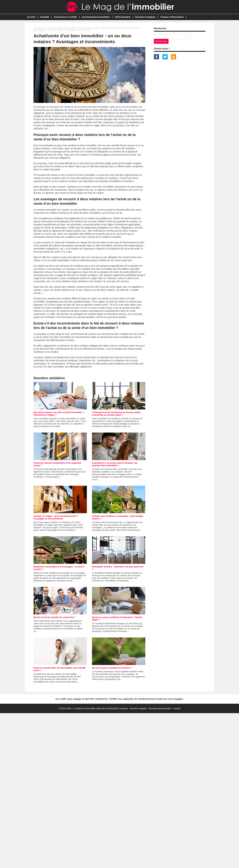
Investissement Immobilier (96, 17)
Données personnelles (160, 708)
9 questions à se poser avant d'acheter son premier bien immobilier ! (115, 464)
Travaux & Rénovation (172, 17)
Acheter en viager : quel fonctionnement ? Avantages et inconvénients (56, 517)
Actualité (44, 17)
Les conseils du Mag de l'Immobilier (61, 28)
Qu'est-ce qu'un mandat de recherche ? (54, 617)
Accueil (31, 17)
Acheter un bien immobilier (113, 28)
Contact (177, 708)
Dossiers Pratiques (145, 17)
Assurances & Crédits (65, 17)
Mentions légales (138, 708)
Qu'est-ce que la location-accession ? (112, 668)
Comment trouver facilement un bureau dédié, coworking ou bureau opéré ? (116, 414)
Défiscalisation (123, 17)
